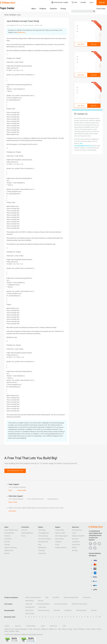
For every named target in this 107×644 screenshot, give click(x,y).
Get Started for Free (15, 471)
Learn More (81, 44)
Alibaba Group (9, 629)
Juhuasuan (37, 629)
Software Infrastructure (79, 604)
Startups (7, 545)
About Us (18, 626)
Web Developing (81, 610)
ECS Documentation (43, 604)
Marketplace (42, 548)
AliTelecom (82, 629)
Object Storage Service (71, 597)
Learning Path (30, 607)
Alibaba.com (53, 629)
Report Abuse (59, 539)
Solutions (53, 9)
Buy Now (94, 44)
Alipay (17, 631)
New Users (42, 607)
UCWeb (93, 629)
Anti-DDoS (56, 597)
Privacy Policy (31, 626)
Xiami (6, 631)
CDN (47, 597)
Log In (91, 2)
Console (83, 2)
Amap (88, 629)
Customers (8, 539)
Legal (43, 626)
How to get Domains (61, 604)
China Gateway (43, 536)
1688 (59, 629)
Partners (7, 542)
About (34, 9)
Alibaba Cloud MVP (78, 536)
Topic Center (29, 610)
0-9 (99, 617)
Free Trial (24, 530)
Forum (57, 545)
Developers (68, 610)
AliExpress (45, 629)
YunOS (75, 629)
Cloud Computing (43, 610)
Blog (40, 545)
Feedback (58, 542)
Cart (74, 2)
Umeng (99, 629)
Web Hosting (29, 601)
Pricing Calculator (61, 548)
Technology (42, 530)
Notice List (53, 626)
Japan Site (29, 604)
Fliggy (70, 629)
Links (64, 626)
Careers (7, 626)
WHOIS (74, 548)
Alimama (65, 629)
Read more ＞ (22, 32)
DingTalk (12, 631)
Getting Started (43, 542)
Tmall (30, 629)
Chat (10, 490)
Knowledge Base (44, 533)
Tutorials (94, 610)
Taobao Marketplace (21, 629)
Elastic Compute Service (33, 597)
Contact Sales (101, 9)
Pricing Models (9, 533)
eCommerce (87, 597)
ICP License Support (45, 539)
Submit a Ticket (60, 533)
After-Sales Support (61, 536)
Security (41, 601)
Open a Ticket (13, 502)
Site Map (75, 550)
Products (43, 9)
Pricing (63, 9)
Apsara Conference (11, 548)
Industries (57, 610)
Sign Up (102, 2)
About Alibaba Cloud (11, 530)
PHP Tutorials (30, 614)
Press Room (76, 545)
